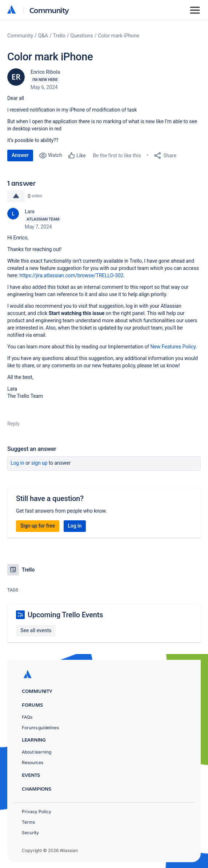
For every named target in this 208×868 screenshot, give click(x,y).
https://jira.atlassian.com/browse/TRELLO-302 (72, 275)
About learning (37, 752)
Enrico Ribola (45, 72)
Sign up (39, 463)
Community (49, 10)
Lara (30, 211)
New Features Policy (173, 347)
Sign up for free (38, 526)
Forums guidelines (40, 728)
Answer (20, 155)
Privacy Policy (37, 812)
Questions (81, 36)
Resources (33, 762)
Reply (13, 424)
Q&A (43, 36)
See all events (36, 630)
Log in (17, 463)
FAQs (27, 717)
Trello (59, 36)
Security (30, 833)
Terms (28, 822)
